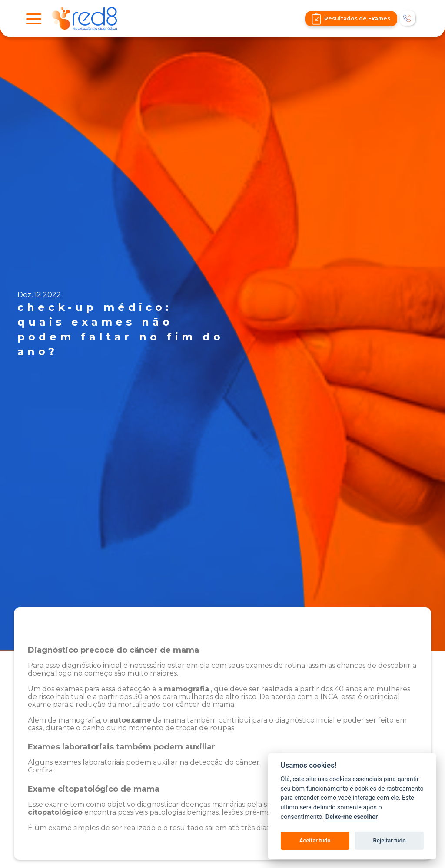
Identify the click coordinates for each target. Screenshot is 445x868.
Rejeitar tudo (390, 840)
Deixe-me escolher (352, 817)
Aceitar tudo (315, 840)
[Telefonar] (408, 19)
